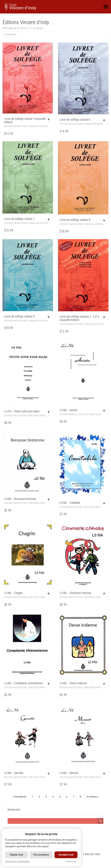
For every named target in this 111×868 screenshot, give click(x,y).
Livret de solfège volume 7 (19, 219)
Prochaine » (93, 797)
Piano (42, 416)
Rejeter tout (16, 855)
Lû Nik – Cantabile (70, 503)
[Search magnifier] (100, 821)
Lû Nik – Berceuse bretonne (20, 499)
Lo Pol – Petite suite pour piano (22, 411)
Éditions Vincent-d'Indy (16, 126)
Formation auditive (38, 126)
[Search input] (53, 821)
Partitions (34, 416)
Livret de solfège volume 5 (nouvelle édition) (25, 120)
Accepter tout (66, 855)
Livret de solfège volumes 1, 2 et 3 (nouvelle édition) (79, 318)
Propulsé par (71, 862)
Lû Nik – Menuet (69, 773)
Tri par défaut (55, 34)
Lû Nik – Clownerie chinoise (75, 593)
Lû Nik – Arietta (68, 410)
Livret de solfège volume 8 (75, 220)
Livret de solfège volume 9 (19, 316)
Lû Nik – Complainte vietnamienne (23, 683)
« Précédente (19, 797)
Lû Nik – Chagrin (13, 593)
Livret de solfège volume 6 (75, 120)
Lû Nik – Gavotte (14, 773)
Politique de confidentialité (17, 862)
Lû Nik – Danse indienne (73, 683)
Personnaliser (41, 855)
